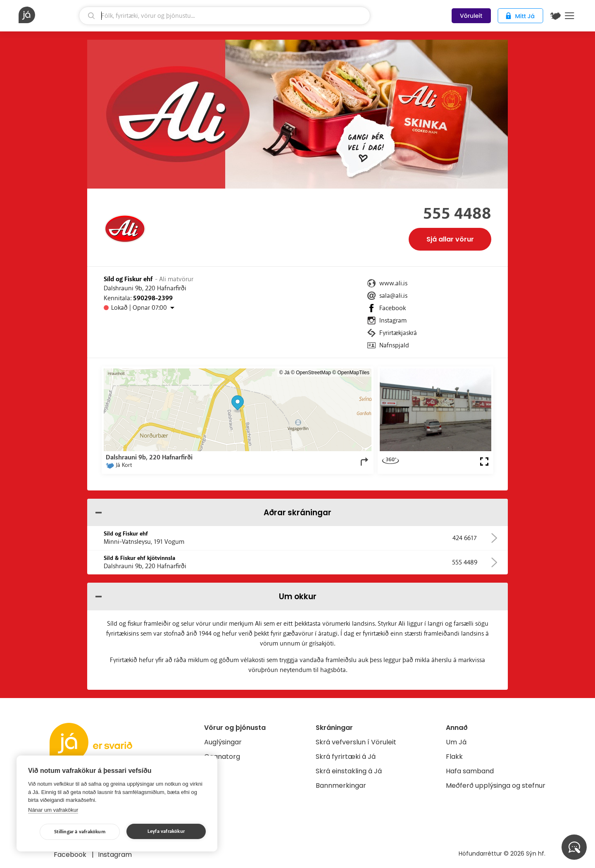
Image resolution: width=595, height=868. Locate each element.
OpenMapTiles (353, 373)
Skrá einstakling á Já (349, 771)
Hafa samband (470, 771)
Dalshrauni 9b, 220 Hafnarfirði (145, 288)
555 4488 (457, 214)
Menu (570, 16)
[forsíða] (48, 15)
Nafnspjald (394, 345)
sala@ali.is (393, 296)
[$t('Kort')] (555, 16)
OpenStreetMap (313, 373)
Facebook (393, 308)
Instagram (393, 320)
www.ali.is (393, 283)
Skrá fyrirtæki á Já (346, 757)
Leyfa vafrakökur (166, 831)
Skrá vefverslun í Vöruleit (356, 742)
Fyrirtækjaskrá (398, 333)
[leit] (225, 16)
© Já (284, 373)
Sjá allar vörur (450, 239)
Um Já (456, 742)
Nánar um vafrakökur (53, 810)
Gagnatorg (222, 757)
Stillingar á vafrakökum (80, 832)
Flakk (454, 757)
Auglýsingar (223, 742)
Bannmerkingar (341, 786)
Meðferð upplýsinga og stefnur (496, 786)
